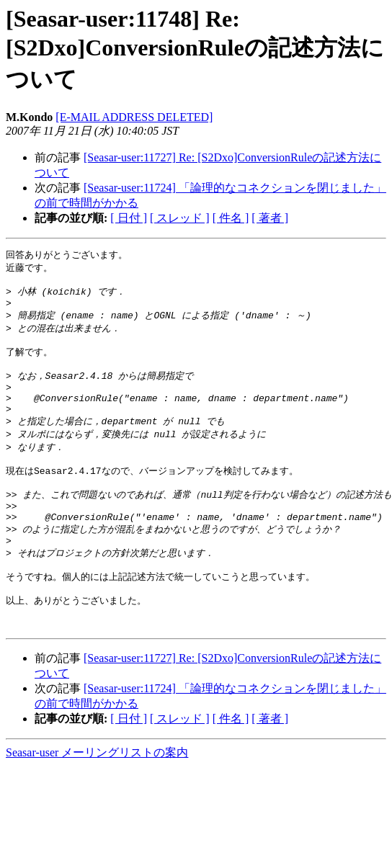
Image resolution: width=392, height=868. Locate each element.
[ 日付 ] (129, 218)
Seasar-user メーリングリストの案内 (97, 798)
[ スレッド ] (180, 218)
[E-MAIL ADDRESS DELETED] (134, 117)
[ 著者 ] (270, 218)
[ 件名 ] (231, 218)
